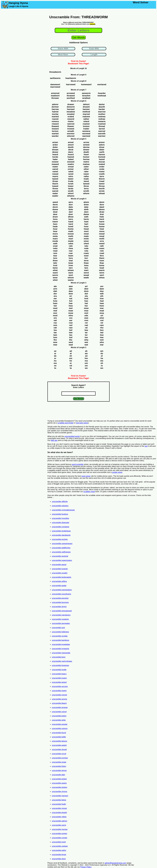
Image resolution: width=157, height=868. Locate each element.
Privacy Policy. (86, 867)
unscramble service (59, 699)
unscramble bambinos (61, 640)
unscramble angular (60, 724)
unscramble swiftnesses (61, 552)
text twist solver (82, 423)
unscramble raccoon (60, 686)
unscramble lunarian (60, 569)
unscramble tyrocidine (60, 518)
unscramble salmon (60, 821)
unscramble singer (59, 762)
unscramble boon (59, 657)
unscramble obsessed (60, 523)
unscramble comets (60, 838)
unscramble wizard (59, 682)
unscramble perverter (60, 598)
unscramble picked (59, 779)
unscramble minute (59, 808)
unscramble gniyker (60, 834)
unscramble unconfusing (61, 594)
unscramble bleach (59, 703)
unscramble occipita (60, 636)
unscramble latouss (59, 741)
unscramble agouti (59, 565)
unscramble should (59, 749)
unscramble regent (59, 691)
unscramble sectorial (60, 556)
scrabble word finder (66, 423)
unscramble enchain (60, 539)
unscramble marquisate (61, 653)
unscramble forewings (60, 665)
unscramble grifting (59, 581)
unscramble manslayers (61, 615)
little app (54, 440)
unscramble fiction (59, 766)
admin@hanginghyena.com (115, 863)
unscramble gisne (59, 859)
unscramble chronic (60, 792)
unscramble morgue (60, 829)
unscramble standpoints (61, 535)
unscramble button (59, 716)
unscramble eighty (59, 850)
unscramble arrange (60, 707)
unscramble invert (59, 842)
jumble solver (117, 472)
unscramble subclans (60, 506)
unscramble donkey (60, 787)
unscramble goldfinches (61, 548)
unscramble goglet (59, 586)
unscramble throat (59, 855)
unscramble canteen (60, 846)
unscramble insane (59, 678)
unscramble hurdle (59, 670)
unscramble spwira (59, 783)
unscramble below (59, 800)
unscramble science (60, 728)
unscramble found (59, 733)
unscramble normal (59, 695)
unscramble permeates (61, 623)
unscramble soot (58, 628)
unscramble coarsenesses (62, 544)
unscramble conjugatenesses (63, 510)
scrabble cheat (89, 492)
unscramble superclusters (62, 560)
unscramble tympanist (60, 649)
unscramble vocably (60, 573)
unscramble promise (60, 758)
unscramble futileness (60, 632)
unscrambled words (72, 436)
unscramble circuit (59, 754)
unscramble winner (59, 771)
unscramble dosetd (59, 813)
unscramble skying (59, 607)
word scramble (78, 464)
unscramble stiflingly (60, 502)
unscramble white (59, 720)
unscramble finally (59, 804)
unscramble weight (59, 745)
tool (146, 446)
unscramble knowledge (61, 644)
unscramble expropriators (62, 590)
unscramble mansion (60, 796)
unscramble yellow (59, 817)
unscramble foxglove (60, 514)
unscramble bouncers (60, 602)
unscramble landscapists (62, 577)
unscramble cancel (59, 712)
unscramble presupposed (62, 611)
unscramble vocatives (60, 619)
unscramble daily (58, 775)
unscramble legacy (59, 674)
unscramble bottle (59, 737)
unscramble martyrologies (62, 661)
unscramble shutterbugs (61, 531)
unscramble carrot (59, 825)
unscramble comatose (61, 527)
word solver (86, 476)
